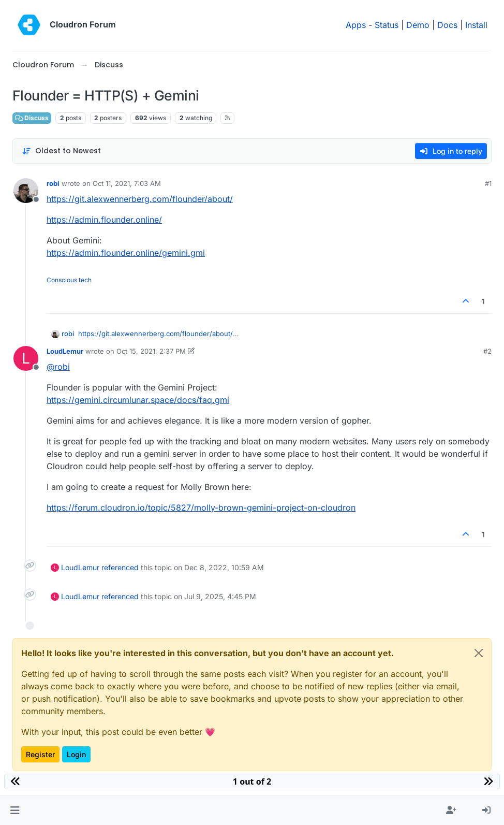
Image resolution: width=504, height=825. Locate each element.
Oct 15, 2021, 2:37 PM (151, 351)
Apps (356, 25)
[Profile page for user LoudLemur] (26, 358)
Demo (418, 25)
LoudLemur (65, 351)
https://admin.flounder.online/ (104, 220)
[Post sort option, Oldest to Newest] (61, 151)
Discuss (32, 118)
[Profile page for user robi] (26, 191)
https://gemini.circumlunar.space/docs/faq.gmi (138, 400)
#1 (488, 183)
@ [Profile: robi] (58, 367)
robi (53, 183)
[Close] (479, 653)
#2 (487, 351)
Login (76, 754)
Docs (447, 25)
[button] (15, 810)
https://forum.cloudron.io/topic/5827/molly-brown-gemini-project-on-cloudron (201, 508)
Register (40, 754)
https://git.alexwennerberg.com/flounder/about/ (140, 199)
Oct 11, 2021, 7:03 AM (127, 183)
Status (387, 25)
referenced (120, 567)
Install (476, 25)
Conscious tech (69, 280)
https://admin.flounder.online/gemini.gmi (126, 253)
